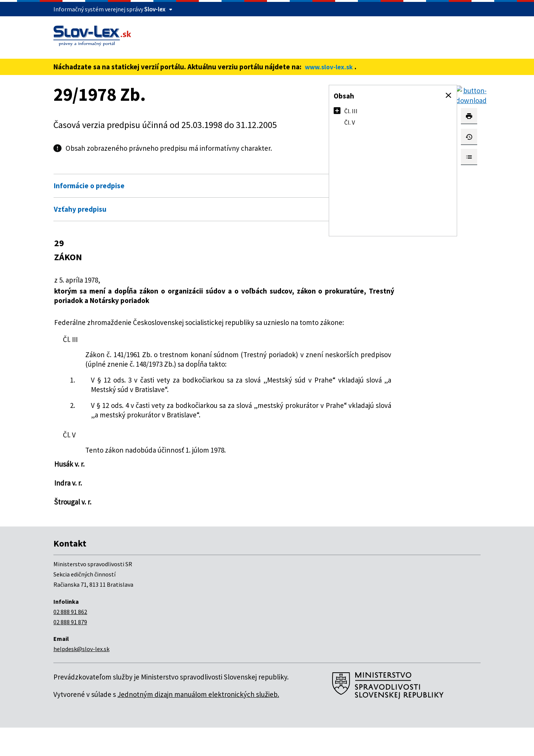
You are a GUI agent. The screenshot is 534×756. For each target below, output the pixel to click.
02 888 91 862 (70, 640)
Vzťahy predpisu (80, 209)
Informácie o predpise (89, 186)
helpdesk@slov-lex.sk (81, 677)
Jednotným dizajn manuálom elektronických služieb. (198, 723)
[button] (448, 95)
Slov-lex (155, 9)
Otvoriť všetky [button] (281, 170)
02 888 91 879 (70, 650)
